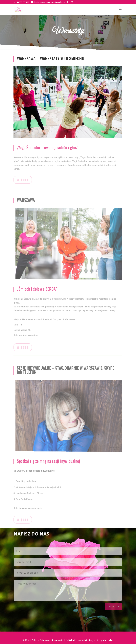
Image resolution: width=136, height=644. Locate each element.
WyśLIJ (114, 607)
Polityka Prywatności (76, 640)
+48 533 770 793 (22, 2)
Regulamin (58, 640)
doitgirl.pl (108, 640)
